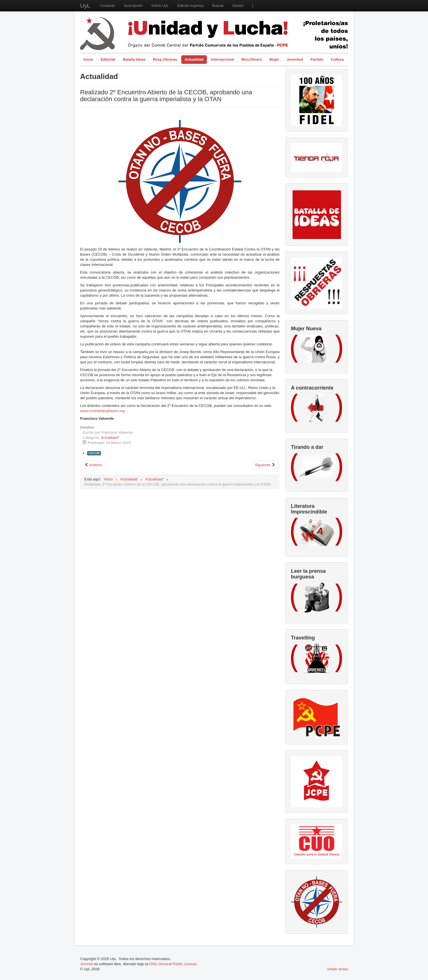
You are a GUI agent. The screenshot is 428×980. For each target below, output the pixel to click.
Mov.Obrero (252, 59)
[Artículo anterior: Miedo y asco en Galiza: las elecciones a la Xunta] (93, 465)
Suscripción (133, 6)
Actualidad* (110, 438)
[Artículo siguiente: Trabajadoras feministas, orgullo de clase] (265, 465)
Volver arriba (338, 969)
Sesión (238, 6)
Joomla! (87, 964)
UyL (85, 6)
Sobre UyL (160, 6)
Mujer (274, 59)
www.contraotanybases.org (102, 411)
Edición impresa (190, 6)
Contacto (108, 6)
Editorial (108, 59)
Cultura (337, 59)
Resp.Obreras (165, 59)
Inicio (88, 59)
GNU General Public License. (174, 964)
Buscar (218, 6)
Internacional (222, 59)
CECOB (94, 453)
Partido (317, 59)
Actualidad (194, 59)
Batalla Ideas (134, 59)
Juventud (295, 59)
